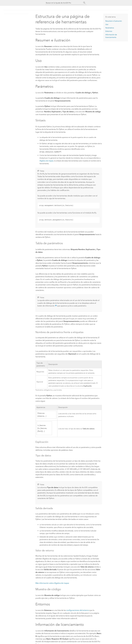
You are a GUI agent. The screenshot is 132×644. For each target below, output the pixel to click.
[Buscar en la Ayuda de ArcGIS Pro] (64, 3)
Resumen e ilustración (114, 21)
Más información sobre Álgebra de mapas (52, 583)
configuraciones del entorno (78, 610)
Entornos (109, 31)
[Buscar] (84, 3)
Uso (107, 24)
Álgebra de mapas (46, 161)
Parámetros (110, 28)
